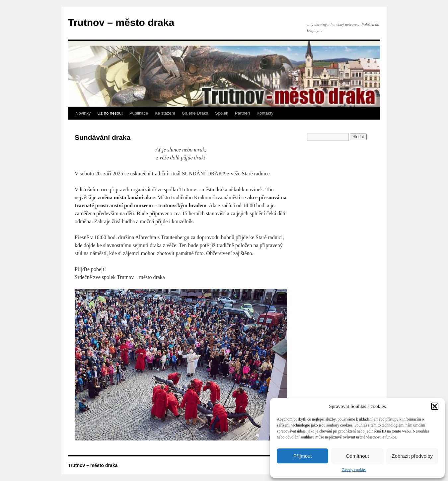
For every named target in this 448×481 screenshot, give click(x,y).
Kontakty (265, 113)
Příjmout (303, 456)
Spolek (222, 113)
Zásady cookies (354, 470)
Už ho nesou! (110, 113)
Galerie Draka (195, 113)
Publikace (139, 113)
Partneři (243, 113)
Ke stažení (165, 113)
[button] (435, 406)
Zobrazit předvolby (412, 456)
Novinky (83, 113)
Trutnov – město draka (121, 22)
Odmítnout (357, 456)
